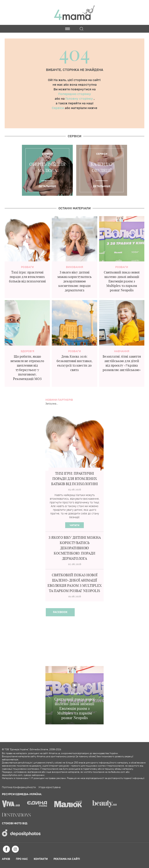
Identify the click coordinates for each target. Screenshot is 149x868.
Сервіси (58, 108)
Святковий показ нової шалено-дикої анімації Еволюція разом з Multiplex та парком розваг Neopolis (122, 281)
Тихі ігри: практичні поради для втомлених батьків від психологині (27, 277)
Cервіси (74, 136)
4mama (74, 12)
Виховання (74, 267)
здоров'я (27, 351)
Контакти (41, 859)
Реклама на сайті (67, 859)
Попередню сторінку (75, 94)
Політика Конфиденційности (19, 787)
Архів (6, 859)
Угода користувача (49, 787)
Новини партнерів (59, 400)
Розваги (27, 267)
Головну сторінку (80, 99)
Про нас (22, 859)
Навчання (122, 351)
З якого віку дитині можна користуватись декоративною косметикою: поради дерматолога (74, 281)
